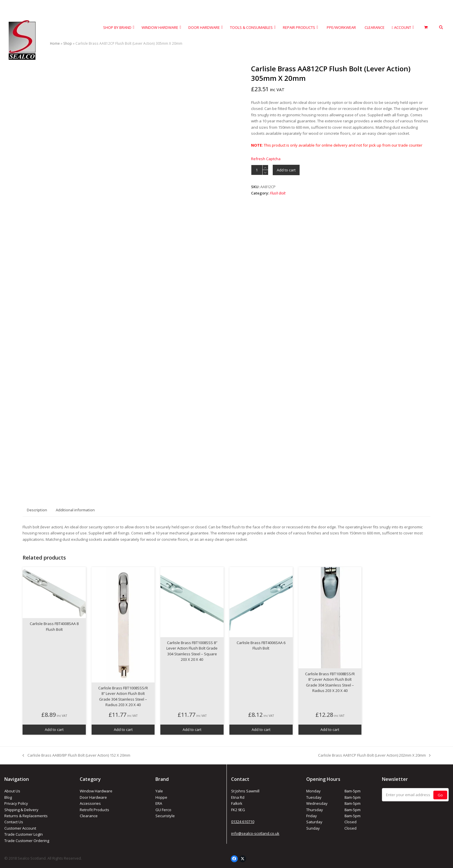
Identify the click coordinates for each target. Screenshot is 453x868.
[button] (441, 28)
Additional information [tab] (75, 510)
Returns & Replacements (26, 816)
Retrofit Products (94, 810)
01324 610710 (243, 822)
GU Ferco (163, 810)
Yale (159, 791)
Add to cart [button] (54, 729)
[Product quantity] (257, 170)
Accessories (90, 803)
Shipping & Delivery (21, 810)
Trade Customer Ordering (27, 841)
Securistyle (165, 816)
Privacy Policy (16, 803)
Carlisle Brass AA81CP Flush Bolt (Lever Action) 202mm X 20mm (374, 755)
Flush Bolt (278, 193)
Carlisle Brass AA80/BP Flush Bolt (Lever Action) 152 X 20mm (76, 755)
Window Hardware (96, 791)
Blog (8, 797)
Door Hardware (93, 797)
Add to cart (286, 170)
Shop (68, 43)
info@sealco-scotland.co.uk (255, 833)
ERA (159, 803)
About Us (12, 791)
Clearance (89, 816)
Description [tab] (37, 510)
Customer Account (20, 828)
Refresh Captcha (266, 159)
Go (440, 795)
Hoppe (161, 797)
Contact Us (14, 822)
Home (55, 43)
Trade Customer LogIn (24, 834)
